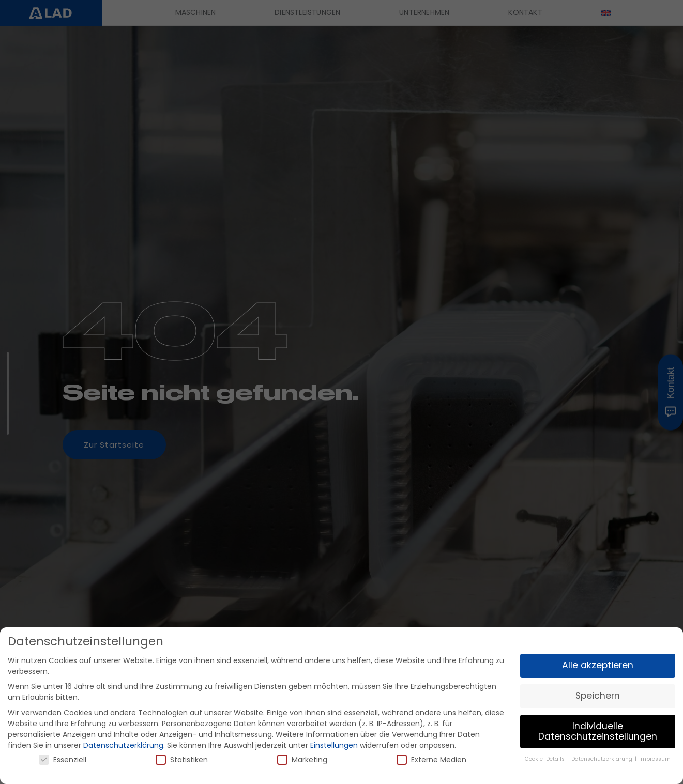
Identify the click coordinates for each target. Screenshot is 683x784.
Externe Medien (431, 760)
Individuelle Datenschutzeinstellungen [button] (598, 731)
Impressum (655, 759)
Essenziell (63, 760)
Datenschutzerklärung (123, 745)
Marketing (302, 760)
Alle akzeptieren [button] (598, 665)
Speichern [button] (598, 696)
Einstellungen (334, 745)
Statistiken (182, 760)
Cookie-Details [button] (545, 759)
